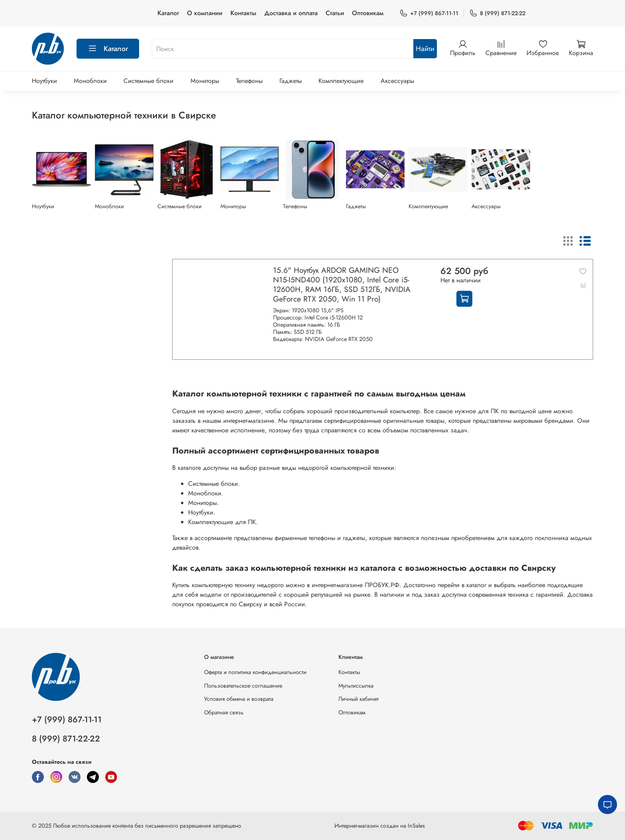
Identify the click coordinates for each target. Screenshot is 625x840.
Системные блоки (148, 81)
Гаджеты (291, 81)
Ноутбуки (44, 81)
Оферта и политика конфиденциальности (255, 672)
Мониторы (205, 81)
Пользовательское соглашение (243, 686)
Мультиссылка (356, 686)
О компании (205, 13)
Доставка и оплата (291, 13)
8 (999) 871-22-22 (497, 13)
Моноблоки (90, 81)
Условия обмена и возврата (239, 699)
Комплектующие (341, 81)
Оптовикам (368, 13)
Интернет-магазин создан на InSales (380, 826)
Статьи (335, 13)
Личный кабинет (359, 699)
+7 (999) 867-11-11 (429, 13)
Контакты (243, 13)
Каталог (168, 13)
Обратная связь (224, 712)
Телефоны (249, 81)
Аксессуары (397, 81)
